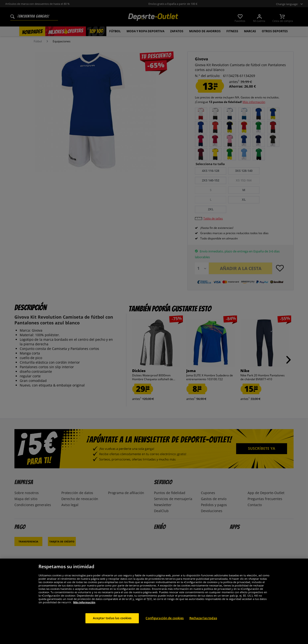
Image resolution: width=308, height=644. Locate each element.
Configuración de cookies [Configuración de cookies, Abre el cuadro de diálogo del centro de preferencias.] (165, 618)
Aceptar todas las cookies (112, 618)
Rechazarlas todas (203, 618)
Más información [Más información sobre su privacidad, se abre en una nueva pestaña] (84, 602)
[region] (154, 601)
